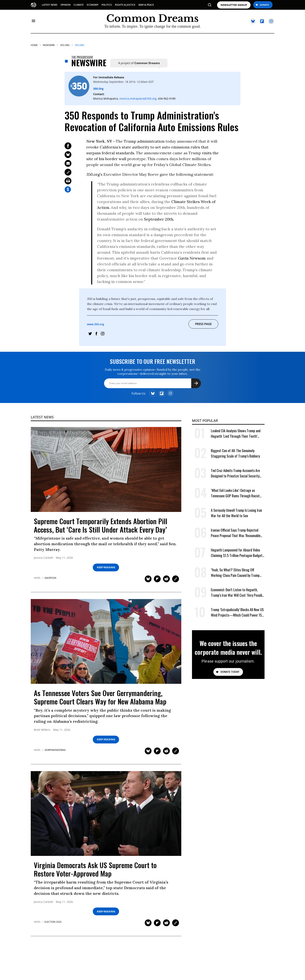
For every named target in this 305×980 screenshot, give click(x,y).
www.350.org (96, 324)
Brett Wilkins (42, 730)
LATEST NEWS (50, 5)
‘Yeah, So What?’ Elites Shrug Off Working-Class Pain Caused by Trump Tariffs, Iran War (235, 573)
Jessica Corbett (43, 558)
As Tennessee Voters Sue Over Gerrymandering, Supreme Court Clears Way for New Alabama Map (100, 697)
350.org (79, 45)
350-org (65, 45)
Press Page (203, 324)
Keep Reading (106, 567)
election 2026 (53, 922)
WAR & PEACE (146, 5)
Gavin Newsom (192, 258)
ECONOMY (93, 5)
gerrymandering (55, 750)
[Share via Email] (68, 163)
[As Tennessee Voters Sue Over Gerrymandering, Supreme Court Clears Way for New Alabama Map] (106, 641)
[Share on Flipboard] (157, 579)
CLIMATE (79, 5)
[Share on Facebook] (68, 146)
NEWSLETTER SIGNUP (234, 5)
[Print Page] (68, 181)
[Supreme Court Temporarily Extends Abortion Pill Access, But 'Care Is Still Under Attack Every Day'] (106, 469)
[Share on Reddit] (166, 579)
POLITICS (107, 5)
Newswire (49, 45)
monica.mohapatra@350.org (138, 99)
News (37, 578)
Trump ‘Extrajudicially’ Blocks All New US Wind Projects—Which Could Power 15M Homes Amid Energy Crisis (238, 612)
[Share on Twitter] (68, 155)
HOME (34, 45)
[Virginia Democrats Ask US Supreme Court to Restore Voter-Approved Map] (106, 813)
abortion (50, 578)
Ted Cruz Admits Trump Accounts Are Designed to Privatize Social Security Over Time (235, 473)
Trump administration (144, 141)
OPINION (65, 5)
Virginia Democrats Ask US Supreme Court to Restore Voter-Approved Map (95, 869)
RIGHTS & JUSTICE (125, 5)
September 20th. (159, 219)
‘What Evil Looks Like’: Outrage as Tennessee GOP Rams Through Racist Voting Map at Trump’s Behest (235, 493)
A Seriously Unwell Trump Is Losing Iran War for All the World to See (236, 513)
